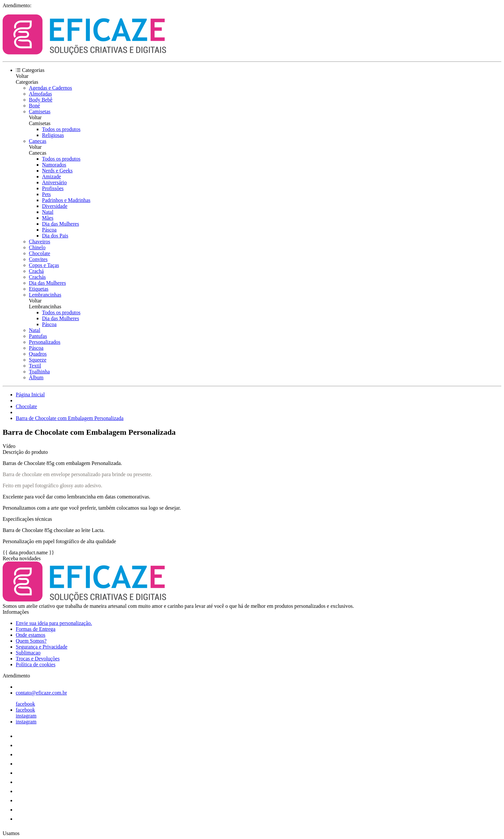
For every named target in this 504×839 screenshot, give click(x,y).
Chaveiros (40, 242)
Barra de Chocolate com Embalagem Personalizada (70, 418)
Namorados (54, 165)
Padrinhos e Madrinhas (66, 200)
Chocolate (40, 253)
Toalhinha (39, 372)
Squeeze (38, 360)
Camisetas (40, 111)
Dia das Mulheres (61, 224)
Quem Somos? (31, 641)
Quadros (38, 354)
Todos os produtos (61, 129)
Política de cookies (36, 664)
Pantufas (38, 336)
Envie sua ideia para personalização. (54, 623)
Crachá (36, 271)
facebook (25, 704)
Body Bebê (41, 100)
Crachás (37, 277)
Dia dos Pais (55, 236)
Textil (35, 366)
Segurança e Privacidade (42, 647)
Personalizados (45, 342)
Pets (46, 194)
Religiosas (53, 135)
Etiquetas (39, 289)
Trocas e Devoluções (38, 659)
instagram (26, 716)
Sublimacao (28, 653)
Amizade (52, 177)
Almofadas (40, 94)
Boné (34, 106)
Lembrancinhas (45, 295)
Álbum (36, 377)
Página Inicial (30, 395)
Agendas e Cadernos (51, 88)
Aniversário (54, 182)
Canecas (38, 141)
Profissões (53, 188)
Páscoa (49, 230)
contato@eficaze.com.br (41, 693)
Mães (48, 218)
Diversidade (55, 206)
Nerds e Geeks (57, 171)
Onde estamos (31, 635)
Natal (48, 212)
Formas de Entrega (36, 629)
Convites (38, 259)
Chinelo (37, 247)
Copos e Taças (44, 265)
